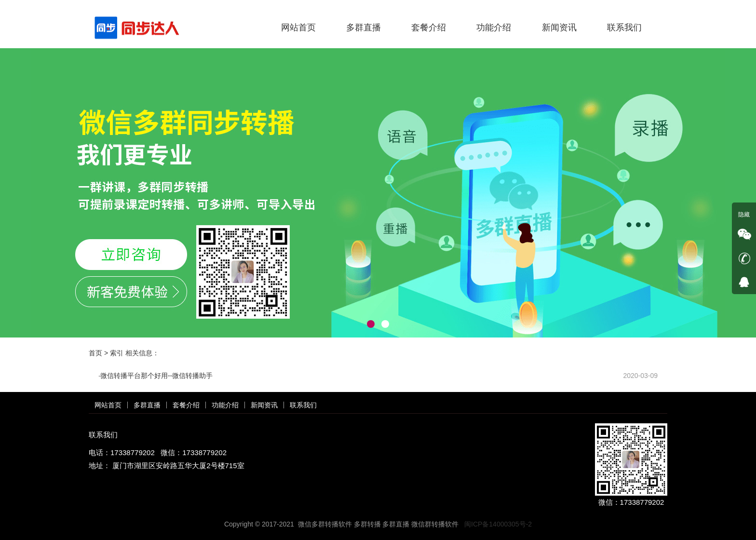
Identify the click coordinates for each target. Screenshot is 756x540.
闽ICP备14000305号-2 (498, 524)
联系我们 (624, 27)
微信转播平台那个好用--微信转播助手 (156, 376)
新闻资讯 (559, 27)
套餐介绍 (429, 27)
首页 (95, 353)
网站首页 (298, 27)
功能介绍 (494, 27)
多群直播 (364, 27)
